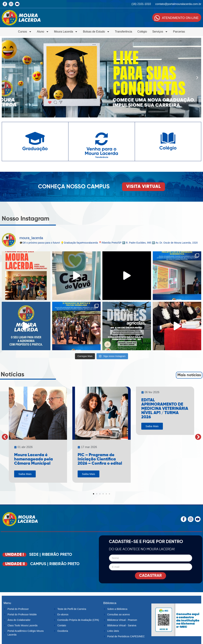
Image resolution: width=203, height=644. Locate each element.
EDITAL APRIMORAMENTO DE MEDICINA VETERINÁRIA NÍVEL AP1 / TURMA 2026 (165, 409)
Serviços (160, 32)
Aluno (43, 32)
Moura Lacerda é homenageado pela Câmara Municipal (34, 459)
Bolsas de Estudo (96, 32)
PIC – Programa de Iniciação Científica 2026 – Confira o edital (100, 459)
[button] (6, 78)
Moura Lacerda (66, 32)
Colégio (142, 32)
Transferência (124, 32)
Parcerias (179, 32)
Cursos (25, 32)
